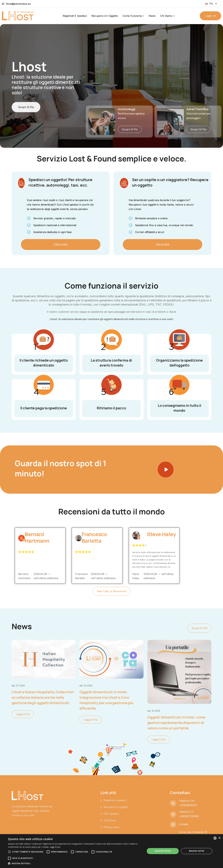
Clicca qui (61, 244)
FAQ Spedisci (111, 814)
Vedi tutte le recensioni (111, 591)
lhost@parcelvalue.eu (18, 4)
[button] (75, 864)
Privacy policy (112, 827)
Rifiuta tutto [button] (197, 851)
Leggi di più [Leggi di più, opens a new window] (55, 847)
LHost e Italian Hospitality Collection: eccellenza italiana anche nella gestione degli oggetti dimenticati (43, 697)
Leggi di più (23, 714)
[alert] (111, 851)
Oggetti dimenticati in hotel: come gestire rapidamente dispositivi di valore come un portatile (176, 723)
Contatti (184, 824)
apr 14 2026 (154, 711)
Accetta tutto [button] (163, 851)
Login (210, 16)
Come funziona (132, 16)
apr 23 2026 (86, 686)
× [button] (219, 838)
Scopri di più (26, 119)
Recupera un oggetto (105, 16)
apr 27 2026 (18, 686)
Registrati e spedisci (75, 16)
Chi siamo (166, 16)
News (152, 16)
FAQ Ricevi (110, 820)
